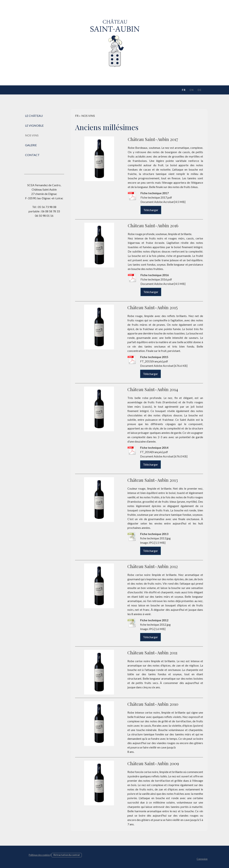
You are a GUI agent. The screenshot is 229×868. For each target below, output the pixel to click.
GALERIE (31, 145)
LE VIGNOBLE (34, 125)
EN (192, 90)
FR (184, 90)
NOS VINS (32, 135)
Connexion (202, 859)
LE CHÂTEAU (34, 116)
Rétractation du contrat (67, 855)
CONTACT (32, 155)
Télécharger (151, 210)
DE (200, 90)
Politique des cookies (39, 855)
